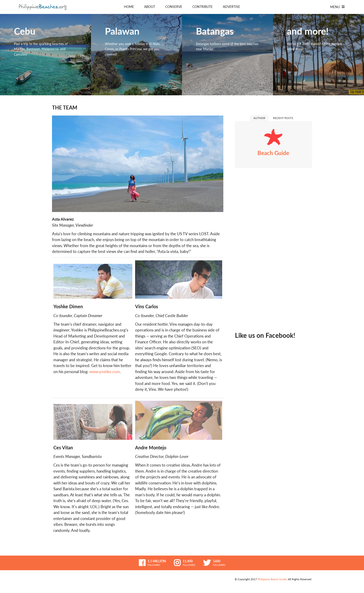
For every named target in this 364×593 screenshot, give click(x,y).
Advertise (231, 7)
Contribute (203, 7)
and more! (318, 55)
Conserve (174, 7)
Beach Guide (273, 153)
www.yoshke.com (105, 372)
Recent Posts (283, 118)
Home (129, 7)
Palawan (136, 55)
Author (259, 118)
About (150, 7)
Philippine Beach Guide (272, 579)
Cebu (45, 55)
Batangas (227, 55)
